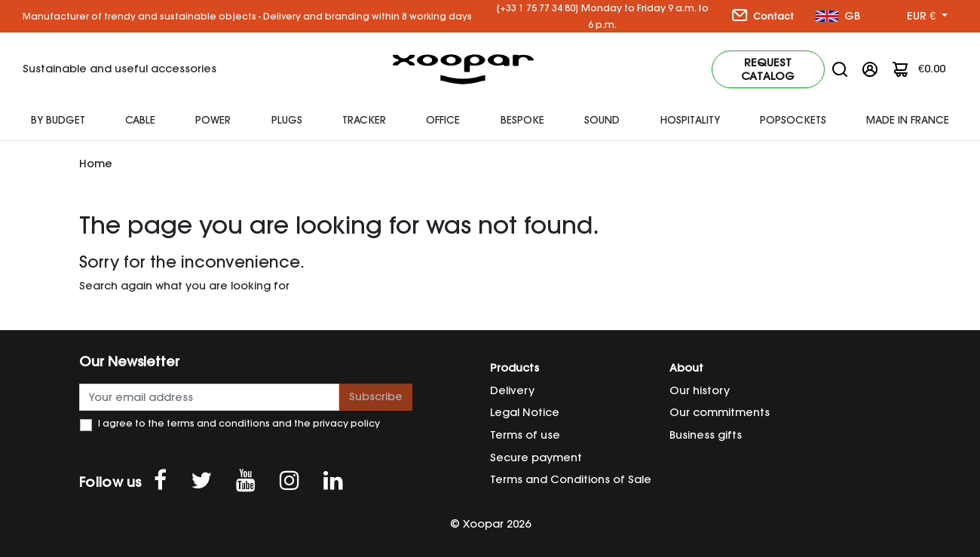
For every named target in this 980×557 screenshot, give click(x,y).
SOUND (602, 120)
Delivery (512, 390)
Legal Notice (525, 412)
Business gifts (706, 435)
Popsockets (793, 120)
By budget (58, 120)
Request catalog (768, 69)
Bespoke (522, 120)
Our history (700, 390)
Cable (140, 120)
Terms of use (525, 435)
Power (213, 120)
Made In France (908, 120)
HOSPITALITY (690, 120)
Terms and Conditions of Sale (571, 479)
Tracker (364, 120)
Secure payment (536, 458)
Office (443, 120)
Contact (763, 16)
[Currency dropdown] (927, 17)
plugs (287, 120)
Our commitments (720, 412)
